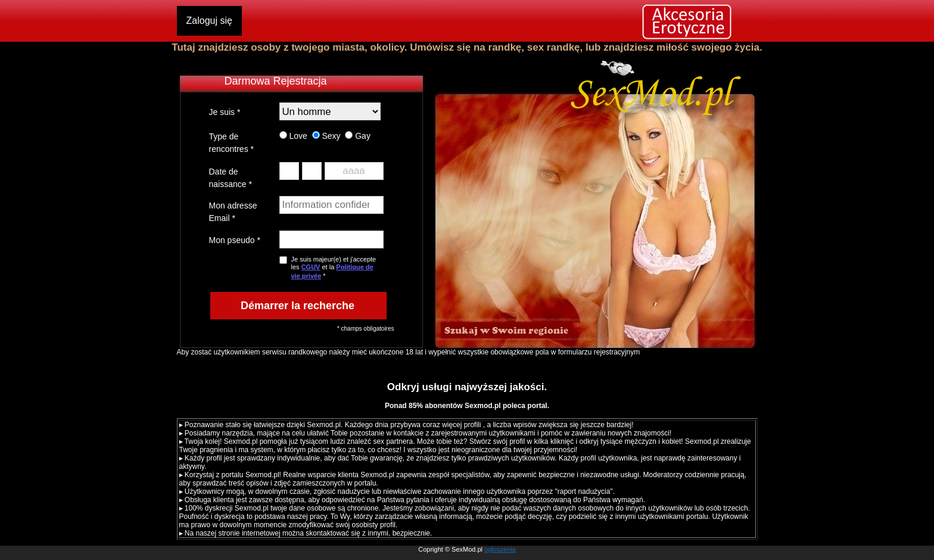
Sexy (326, 136)
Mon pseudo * (235, 240)
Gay (358, 136)
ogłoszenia (500, 549)
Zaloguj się (209, 21)
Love (293, 136)
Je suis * (225, 112)
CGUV (311, 267)
